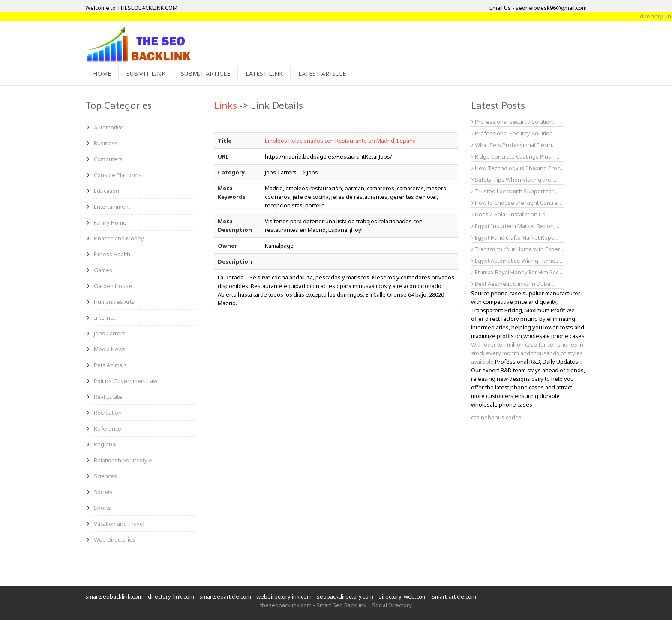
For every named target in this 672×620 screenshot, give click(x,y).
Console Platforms (118, 175)
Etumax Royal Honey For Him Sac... (517, 272)
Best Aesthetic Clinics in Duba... (513, 284)
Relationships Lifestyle (123, 460)
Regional (105, 444)
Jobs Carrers (110, 333)
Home (102, 73)
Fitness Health (112, 254)
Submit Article (205, 73)
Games (103, 270)
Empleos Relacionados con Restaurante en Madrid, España (340, 141)
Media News (110, 349)
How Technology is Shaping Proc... (517, 168)
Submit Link (146, 73)
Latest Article (322, 73)
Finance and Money (119, 238)
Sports (102, 508)
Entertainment (112, 207)
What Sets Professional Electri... (514, 145)
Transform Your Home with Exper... (517, 249)
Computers (108, 159)
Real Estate (108, 397)
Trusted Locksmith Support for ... (515, 191)
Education (106, 191)
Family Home (110, 222)
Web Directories (115, 539)
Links (225, 105)
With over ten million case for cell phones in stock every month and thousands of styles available (527, 353)
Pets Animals (110, 365)
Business (106, 143)
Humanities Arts (114, 302)
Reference (108, 428)
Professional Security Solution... (514, 122)
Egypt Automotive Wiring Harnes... (517, 261)
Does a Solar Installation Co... (510, 214)
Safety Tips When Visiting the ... (514, 180)
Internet (105, 317)
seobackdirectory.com (345, 596)
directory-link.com (171, 596)
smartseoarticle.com (225, 596)
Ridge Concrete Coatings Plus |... (515, 156)
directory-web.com (403, 596)
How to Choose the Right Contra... (516, 203)
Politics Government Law (126, 381)
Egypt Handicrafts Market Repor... (516, 237)
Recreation (108, 413)
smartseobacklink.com (114, 596)
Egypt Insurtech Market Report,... (515, 226)
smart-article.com (454, 596)
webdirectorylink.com (284, 596)
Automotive (109, 127)
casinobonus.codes (496, 417)
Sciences (105, 476)
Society (103, 492)
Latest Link (264, 73)
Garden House (113, 286)
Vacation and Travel (119, 524)
